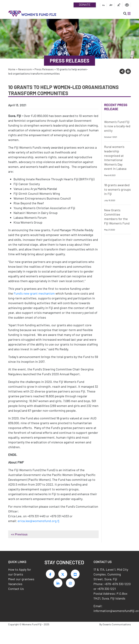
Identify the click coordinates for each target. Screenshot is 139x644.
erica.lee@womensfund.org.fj (38, 521)
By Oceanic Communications (115, 625)
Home (12, 69)
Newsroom (25, 69)
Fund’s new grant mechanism (34, 293)
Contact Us (16, 590)
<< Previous (19, 534)
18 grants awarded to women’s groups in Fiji (117, 189)
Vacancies (15, 585)
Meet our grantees (21, 580)
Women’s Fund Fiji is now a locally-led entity (117, 126)
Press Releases (44, 69)
